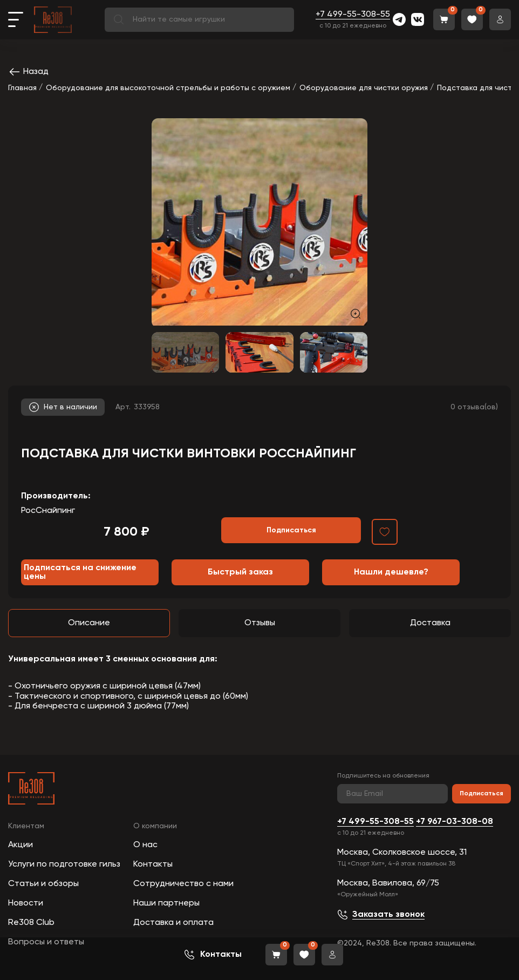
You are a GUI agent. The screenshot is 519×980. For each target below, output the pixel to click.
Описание (89, 623)
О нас (145, 845)
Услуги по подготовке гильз (64, 864)
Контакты (153, 864)
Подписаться (482, 794)
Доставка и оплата (173, 923)
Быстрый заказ (240, 572)
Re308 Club (31, 923)
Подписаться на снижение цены (80, 572)
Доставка (430, 623)
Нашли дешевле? (391, 572)
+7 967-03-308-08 (455, 822)
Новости (26, 903)
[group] (259, 222)
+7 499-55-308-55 (353, 15)
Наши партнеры (166, 903)
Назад (28, 72)
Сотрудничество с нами (183, 884)
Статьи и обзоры (43, 884)
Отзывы (260, 623)
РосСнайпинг (48, 511)
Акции (21, 845)
